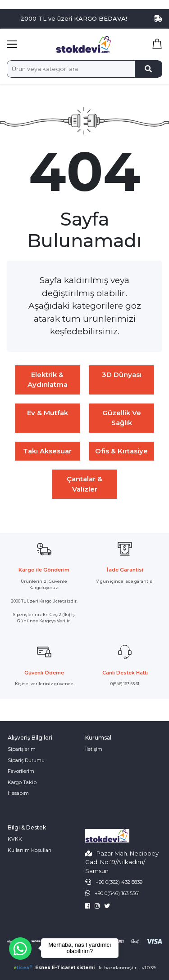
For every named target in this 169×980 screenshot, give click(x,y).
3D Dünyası (122, 375)
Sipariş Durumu (26, 760)
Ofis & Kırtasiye (121, 451)
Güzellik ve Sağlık (122, 418)
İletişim (94, 749)
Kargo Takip (22, 782)
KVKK (15, 839)
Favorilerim (21, 771)
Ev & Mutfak (48, 413)
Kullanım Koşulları (30, 850)
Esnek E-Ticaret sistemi (55, 968)
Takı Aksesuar (47, 451)
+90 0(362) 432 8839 (119, 882)
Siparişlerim (22, 749)
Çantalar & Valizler (84, 484)
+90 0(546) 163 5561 (117, 893)
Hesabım (18, 793)
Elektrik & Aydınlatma (48, 380)
